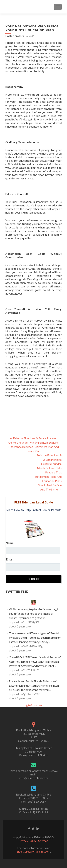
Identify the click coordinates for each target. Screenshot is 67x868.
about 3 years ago (20, 650)
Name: (10, 543)
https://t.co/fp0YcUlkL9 (24, 670)
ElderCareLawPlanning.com (33, 851)
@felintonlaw (34, 705)
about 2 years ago (20, 626)
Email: (10, 560)
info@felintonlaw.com (33, 778)
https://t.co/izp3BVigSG (24, 622)
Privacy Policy (28, 841)
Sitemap (43, 841)
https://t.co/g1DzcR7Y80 (25, 694)
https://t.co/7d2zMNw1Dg (26, 646)
